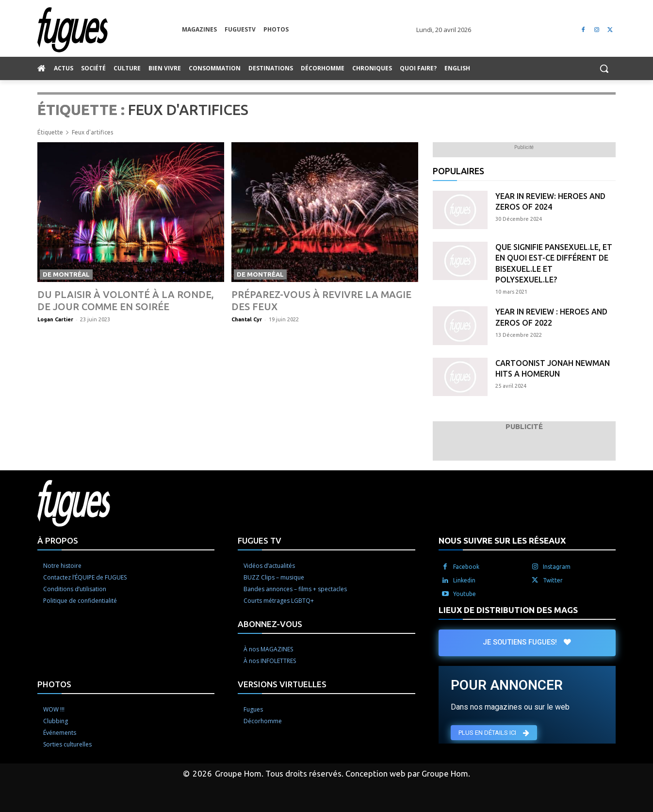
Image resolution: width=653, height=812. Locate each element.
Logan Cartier (55, 319)
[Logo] (110, 30)
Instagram (557, 567)
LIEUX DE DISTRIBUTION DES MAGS (508, 610)
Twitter (553, 580)
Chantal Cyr (247, 319)
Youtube (465, 594)
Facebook (466, 567)
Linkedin (464, 580)
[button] (604, 68)
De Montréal (66, 274)
